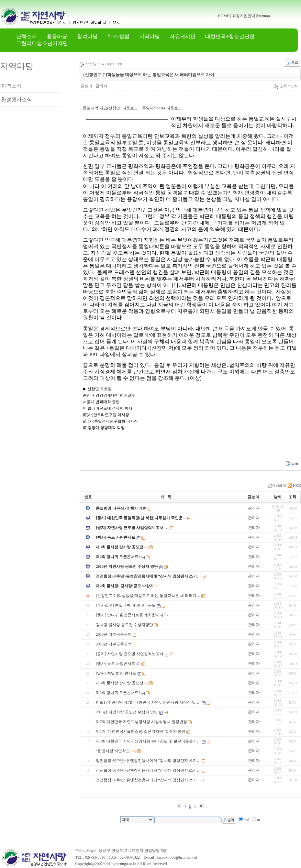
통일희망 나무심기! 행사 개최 (121, 508)
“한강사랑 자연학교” (114, 751)
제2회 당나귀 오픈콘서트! (118, 557)
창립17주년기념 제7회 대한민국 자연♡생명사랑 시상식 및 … (148, 702)
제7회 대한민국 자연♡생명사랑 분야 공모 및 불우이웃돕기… (148, 741)
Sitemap (263, 16)
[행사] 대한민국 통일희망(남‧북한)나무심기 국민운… (141, 518)
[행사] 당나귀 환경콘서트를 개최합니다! (130, 615)
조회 (292, 497)
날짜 (278, 497)
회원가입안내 (244, 16)
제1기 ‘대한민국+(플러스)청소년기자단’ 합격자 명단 (141, 731)
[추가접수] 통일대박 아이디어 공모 (126, 605)
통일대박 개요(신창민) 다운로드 (110, 108)
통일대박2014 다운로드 (162, 108)
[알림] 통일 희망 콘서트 (116, 673)
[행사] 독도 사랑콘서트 (116, 537)
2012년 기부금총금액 (114, 644)
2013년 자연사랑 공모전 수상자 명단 (127, 566)
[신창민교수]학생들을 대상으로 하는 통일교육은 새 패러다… (148, 596)
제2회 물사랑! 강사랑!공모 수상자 (125, 586)
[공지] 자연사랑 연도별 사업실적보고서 (130, 528)
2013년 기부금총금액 (114, 634)
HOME (223, 16)
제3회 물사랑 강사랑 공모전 (120, 547)
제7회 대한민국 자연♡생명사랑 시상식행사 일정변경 (141, 722)
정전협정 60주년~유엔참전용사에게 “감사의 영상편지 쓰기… (148, 576)
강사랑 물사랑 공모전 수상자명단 (124, 625)
